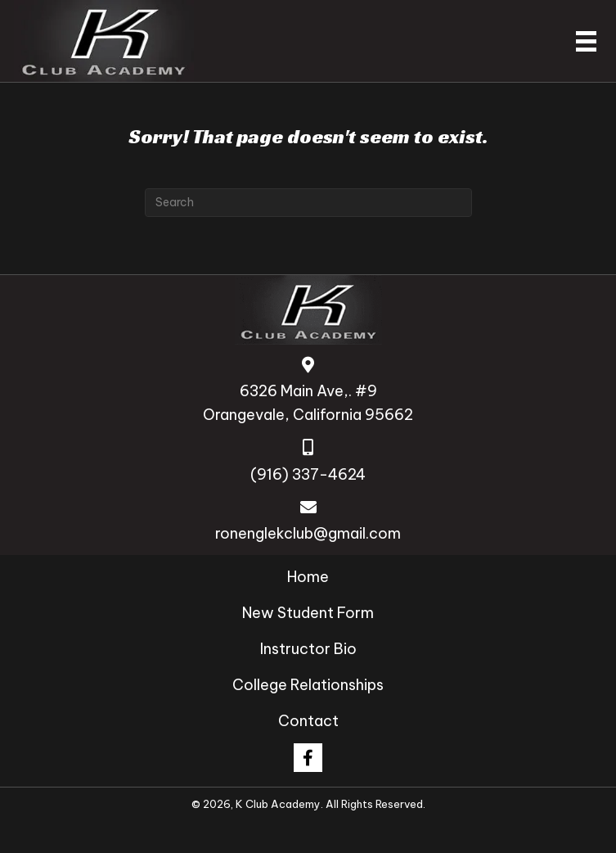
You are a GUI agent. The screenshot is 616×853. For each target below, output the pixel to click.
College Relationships (308, 685)
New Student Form (308, 613)
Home (308, 577)
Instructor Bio (308, 649)
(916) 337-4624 (308, 474)
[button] (308, 758)
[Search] (308, 203)
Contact (308, 721)
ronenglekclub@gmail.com (308, 533)
